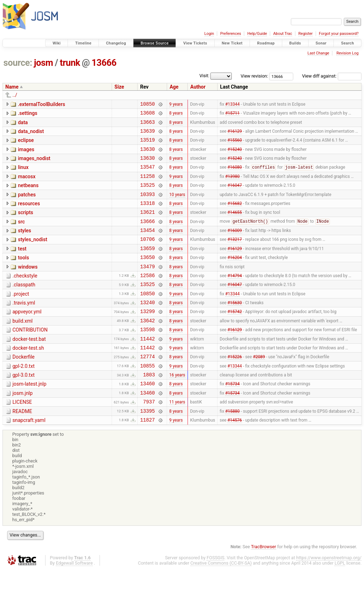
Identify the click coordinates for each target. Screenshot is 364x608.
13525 (147, 195)
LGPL (340, 601)
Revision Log (347, 53)
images (26, 155)
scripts (25, 225)
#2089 (259, 387)
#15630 (235, 327)
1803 (149, 408)
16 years (177, 408)
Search (347, 43)
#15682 (235, 216)
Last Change (318, 53)
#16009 (235, 246)
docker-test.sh (28, 377)
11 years (177, 438)
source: (18, 63)
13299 (147, 337)
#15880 (233, 448)
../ (15, 95)
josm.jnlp (23, 427)
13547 (147, 175)
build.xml (23, 347)
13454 (147, 246)
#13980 (233, 185)
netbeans (28, 195)
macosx (26, 185)
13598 (147, 357)
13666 (104, 63)
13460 (147, 417)
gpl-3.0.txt (23, 407)
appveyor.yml (27, 336)
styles (24, 245)
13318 (147, 216)
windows (28, 286)
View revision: (254, 76)
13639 (147, 135)
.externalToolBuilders (41, 104)
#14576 (235, 458)
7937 (149, 438)
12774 (147, 387)
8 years (176, 115)
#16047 (235, 196)
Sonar (321, 43)
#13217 (235, 256)
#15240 (235, 155)
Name (12, 87)
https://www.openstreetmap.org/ (329, 596)
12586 (147, 297)
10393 (147, 206)
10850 (147, 105)
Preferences (231, 34)
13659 (147, 266)
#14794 (235, 296)
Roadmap (266, 43)
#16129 (235, 135)
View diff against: (332, 76)
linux (23, 175)
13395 (147, 448)
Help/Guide (257, 34)
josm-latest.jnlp (30, 417)
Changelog (116, 43)
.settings (27, 114)
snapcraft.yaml (29, 458)
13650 (147, 276)
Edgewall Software (74, 601)
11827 (147, 458)
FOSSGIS (215, 596)
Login (209, 34)
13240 (147, 327)
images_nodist (34, 165)
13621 (147, 226)
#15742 (235, 337)
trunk (70, 63)
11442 (147, 367)
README (22, 448)
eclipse (26, 144)
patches (27, 205)
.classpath (24, 306)
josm (43, 63)
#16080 (235, 176)
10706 (147, 256)
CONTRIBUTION (30, 356)
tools (23, 276)
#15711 (233, 115)
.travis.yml (24, 326)
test (22, 266)
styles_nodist (32, 255)
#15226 (235, 387)
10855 (147, 398)
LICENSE (22, 437)
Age (174, 87)
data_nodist (31, 134)
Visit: (204, 76)
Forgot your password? (339, 34)
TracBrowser (264, 585)
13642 (147, 347)
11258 (147, 186)
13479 (147, 287)
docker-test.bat (29, 367)
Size (119, 87)
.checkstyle (25, 296)
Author (198, 87)
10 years (177, 206)
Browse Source (155, 43)
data (23, 125)
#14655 (235, 226)
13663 (147, 125)
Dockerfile (23, 387)
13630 (147, 155)
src (21, 236)
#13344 (233, 105)
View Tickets (195, 43)
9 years (176, 105)
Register (305, 34)
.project (21, 316)
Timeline (83, 43)
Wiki (57, 43)
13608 (147, 115)
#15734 (233, 418)
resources (29, 215)
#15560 (235, 145)
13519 (147, 145)
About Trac (283, 34)
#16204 (235, 276)
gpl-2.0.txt (23, 397)
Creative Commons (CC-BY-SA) (221, 601)
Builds (295, 43)
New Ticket (232, 43)
